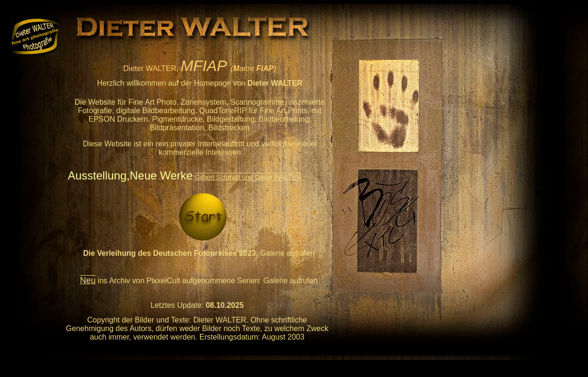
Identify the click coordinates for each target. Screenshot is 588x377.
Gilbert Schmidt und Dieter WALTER (248, 177)
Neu (88, 280)
